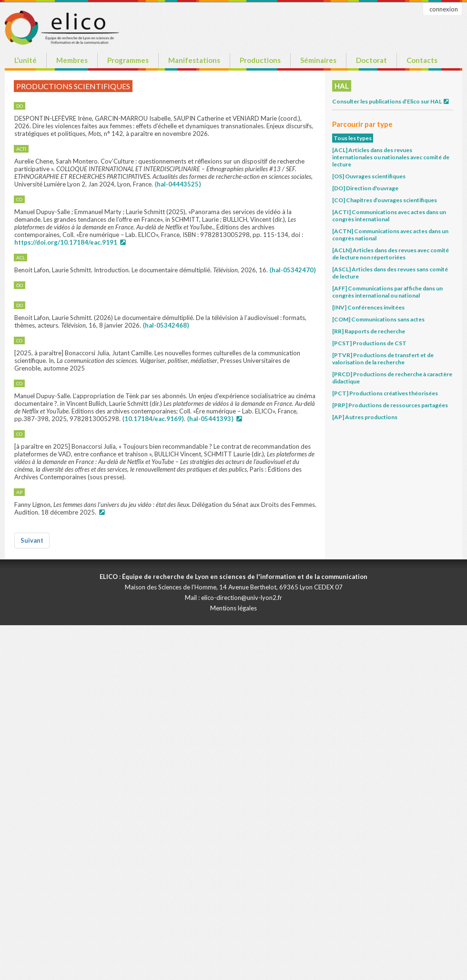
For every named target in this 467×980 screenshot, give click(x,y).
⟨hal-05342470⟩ (293, 270)
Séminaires (318, 60)
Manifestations (194, 60)
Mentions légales (233, 608)
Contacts (422, 60)
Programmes (128, 60)
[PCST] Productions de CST (369, 343)
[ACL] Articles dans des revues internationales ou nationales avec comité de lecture (391, 157)
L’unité (25, 60)
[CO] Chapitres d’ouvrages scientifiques (385, 200)
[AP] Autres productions (365, 417)
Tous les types (353, 138)
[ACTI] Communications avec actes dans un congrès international (389, 216)
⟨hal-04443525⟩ (178, 184)
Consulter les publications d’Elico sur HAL (391, 101)
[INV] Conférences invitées (368, 307)
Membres (72, 60)
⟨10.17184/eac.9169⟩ (153, 419)
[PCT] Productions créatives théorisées (385, 393)
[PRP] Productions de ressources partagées (390, 405)
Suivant (32, 540)
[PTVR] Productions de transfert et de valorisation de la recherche (383, 359)
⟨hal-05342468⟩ (166, 325)
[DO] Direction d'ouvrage (365, 188)
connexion (444, 9)
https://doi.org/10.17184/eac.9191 (66, 242)
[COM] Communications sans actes (378, 319)
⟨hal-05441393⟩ (210, 419)
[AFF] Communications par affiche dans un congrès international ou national (387, 292)
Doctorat (371, 60)
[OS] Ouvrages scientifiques (369, 176)
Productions (260, 60)
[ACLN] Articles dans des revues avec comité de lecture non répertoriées (391, 254)
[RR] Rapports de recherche (369, 331)
